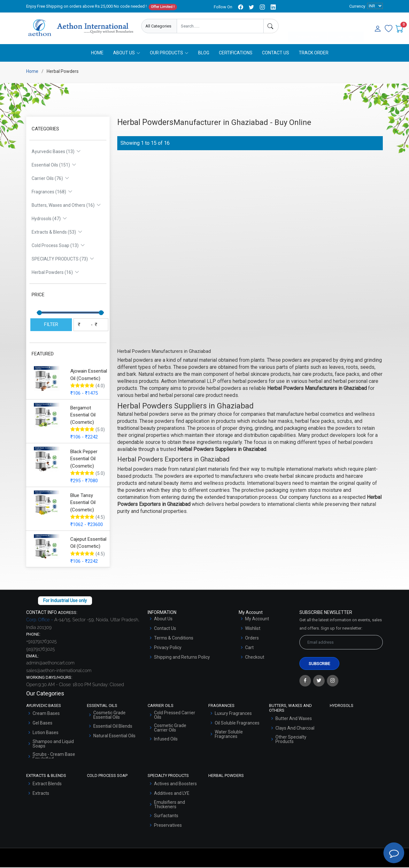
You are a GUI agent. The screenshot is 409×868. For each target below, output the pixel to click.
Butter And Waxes (294, 719)
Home (97, 53)
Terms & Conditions (174, 639)
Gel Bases (42, 724)
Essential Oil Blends (113, 727)
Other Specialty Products (291, 740)
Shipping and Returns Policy (182, 658)
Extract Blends (47, 784)
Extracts (41, 794)
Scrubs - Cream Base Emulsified (54, 757)
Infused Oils (166, 740)
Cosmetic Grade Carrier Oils (170, 728)
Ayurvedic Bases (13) (56, 152)
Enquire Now (308, 26)
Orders (252, 639)
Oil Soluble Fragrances (237, 724)
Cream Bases (46, 714)
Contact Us (276, 53)
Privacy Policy (168, 648)
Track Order (314, 53)
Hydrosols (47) (49, 219)
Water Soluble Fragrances (229, 735)
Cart (249, 648)
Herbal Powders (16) (55, 273)
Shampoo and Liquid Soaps (53, 744)
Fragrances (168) (52, 192)
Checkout (255, 658)
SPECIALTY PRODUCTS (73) (63, 260)
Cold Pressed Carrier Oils (175, 716)
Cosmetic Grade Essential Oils (109, 716)
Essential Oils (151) (54, 166)
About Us (163, 619)
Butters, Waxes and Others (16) (66, 206)
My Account (257, 619)
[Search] (271, 26)
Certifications (236, 53)
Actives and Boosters (175, 784)
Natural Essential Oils (114, 736)
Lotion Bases (46, 733)
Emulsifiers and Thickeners (170, 805)
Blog (204, 53)
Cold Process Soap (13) (58, 246)
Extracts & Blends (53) (57, 233)
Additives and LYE (172, 794)
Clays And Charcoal (295, 729)
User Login (346, 26)
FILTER (51, 325)
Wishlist (253, 629)
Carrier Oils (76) (50, 179)
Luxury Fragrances (233, 714)
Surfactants (166, 816)
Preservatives (168, 826)
